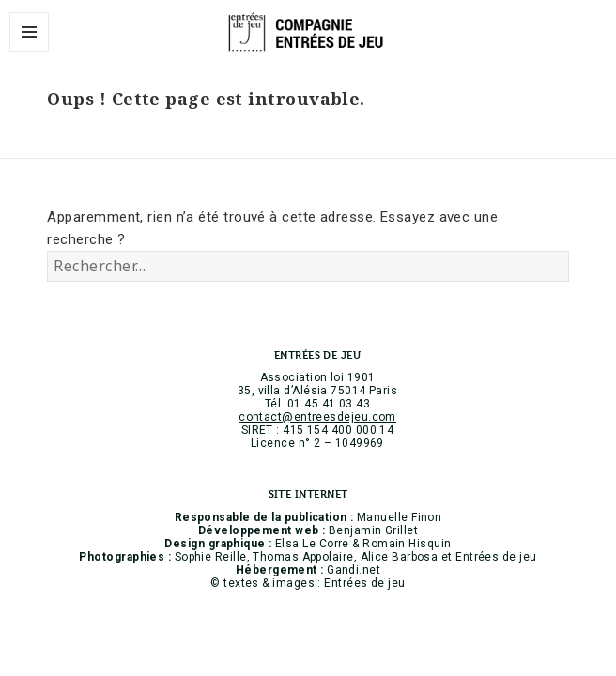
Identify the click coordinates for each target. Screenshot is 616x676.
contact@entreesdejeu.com (317, 417)
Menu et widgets (30, 51)
